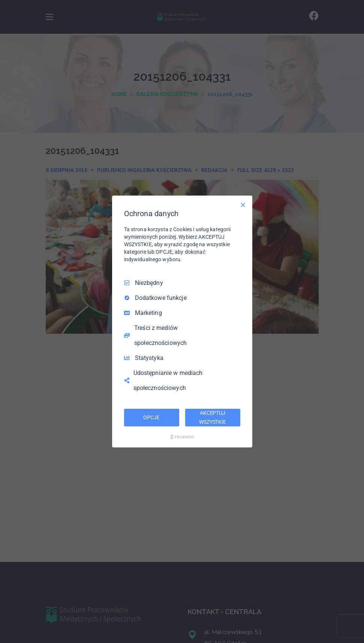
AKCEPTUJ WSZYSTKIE (213, 417)
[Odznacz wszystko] (243, 205)
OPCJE (151, 417)
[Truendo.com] (182, 437)
